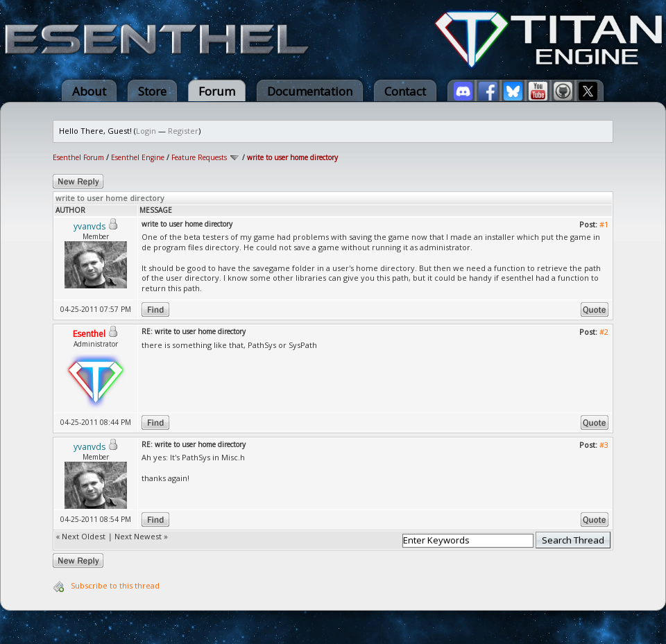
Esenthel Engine (138, 157)
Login (146, 131)
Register (183, 131)
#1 (604, 224)
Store (152, 91)
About (89, 91)
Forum (217, 91)
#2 (604, 332)
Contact (405, 91)
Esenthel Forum (78, 157)
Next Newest (138, 536)
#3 (604, 445)
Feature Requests (199, 157)
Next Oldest (84, 536)
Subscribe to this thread (115, 585)
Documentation (310, 91)
